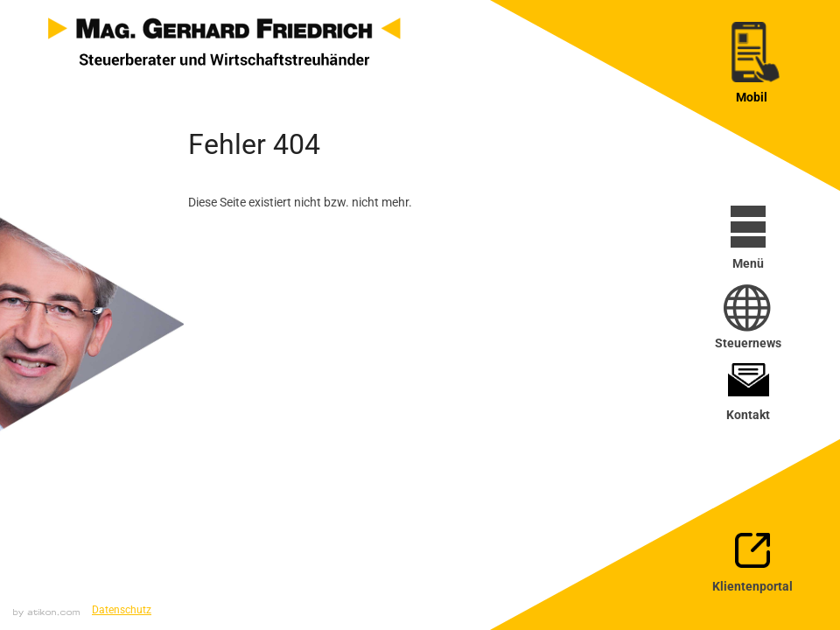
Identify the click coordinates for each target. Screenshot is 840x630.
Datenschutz (122, 610)
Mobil (752, 97)
